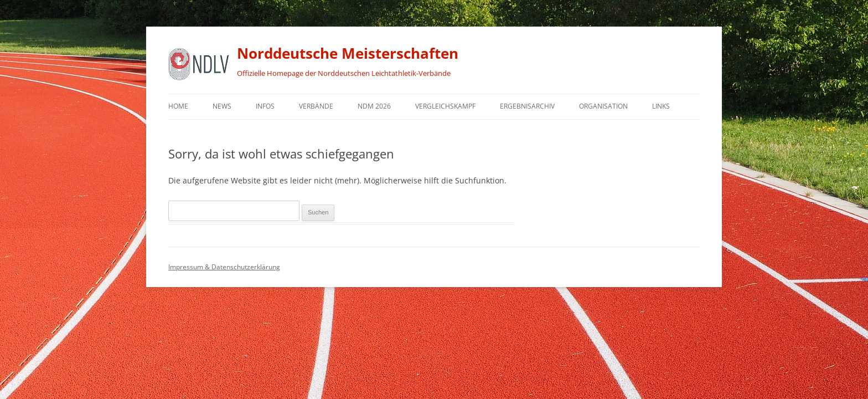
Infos (265, 106)
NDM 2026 (374, 106)
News (222, 106)
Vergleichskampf (445, 106)
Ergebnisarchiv (527, 106)
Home (178, 106)
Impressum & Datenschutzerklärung (224, 267)
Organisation (603, 106)
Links (661, 106)
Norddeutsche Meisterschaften (348, 53)
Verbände (316, 106)
